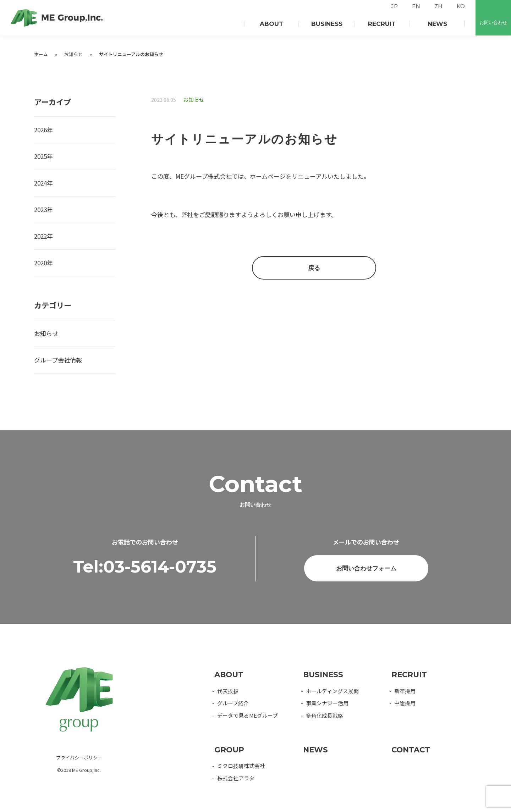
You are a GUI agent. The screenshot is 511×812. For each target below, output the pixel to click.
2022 (40, 236)
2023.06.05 (164, 100)
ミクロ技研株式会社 (241, 766)
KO (461, 6)
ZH (438, 6)
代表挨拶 (228, 691)
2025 (40, 156)
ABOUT (229, 674)
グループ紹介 (233, 703)
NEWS (315, 750)
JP (394, 6)
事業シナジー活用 (327, 703)
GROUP (229, 750)
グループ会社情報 (58, 360)
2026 (40, 130)
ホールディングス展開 (332, 691)
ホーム (41, 54)
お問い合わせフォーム (366, 585)
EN (416, 6)
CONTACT (411, 750)
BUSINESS (323, 674)
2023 (40, 209)
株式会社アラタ (236, 778)
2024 (40, 183)
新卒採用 (405, 691)
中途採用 (405, 703)
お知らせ (73, 54)
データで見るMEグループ (248, 715)
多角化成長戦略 (325, 715)
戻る (314, 268)
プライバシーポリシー (79, 758)
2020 (40, 263)
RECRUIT (409, 674)
